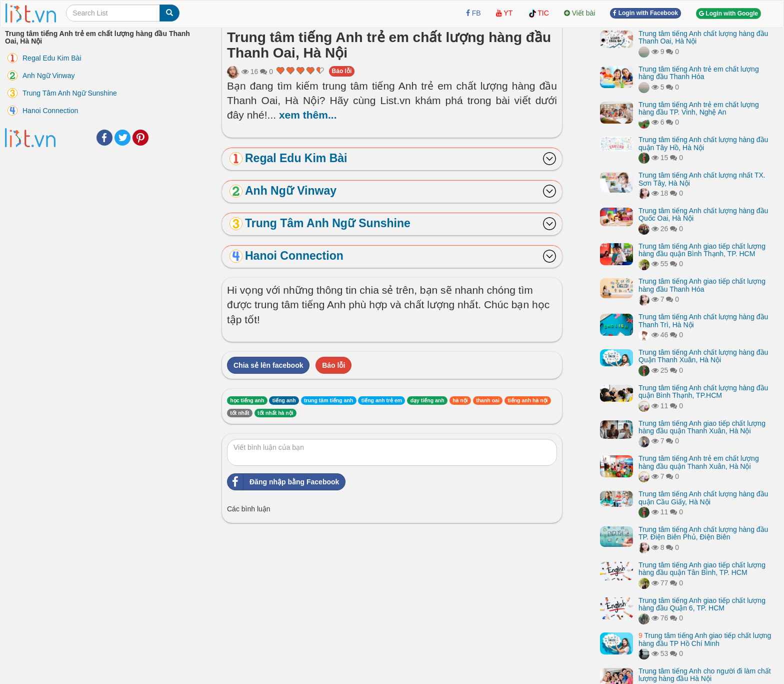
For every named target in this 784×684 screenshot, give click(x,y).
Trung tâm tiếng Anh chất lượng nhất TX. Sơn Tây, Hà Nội (702, 179)
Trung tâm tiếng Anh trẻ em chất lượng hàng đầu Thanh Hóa (699, 73)
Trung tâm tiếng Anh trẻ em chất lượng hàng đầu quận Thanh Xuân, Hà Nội (699, 462)
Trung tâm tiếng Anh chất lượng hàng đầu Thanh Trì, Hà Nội (703, 320)
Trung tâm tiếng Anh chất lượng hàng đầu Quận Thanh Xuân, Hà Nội (703, 356)
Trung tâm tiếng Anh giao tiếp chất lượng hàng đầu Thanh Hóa (702, 285)
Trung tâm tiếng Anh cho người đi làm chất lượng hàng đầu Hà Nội (705, 675)
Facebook (104, 138)
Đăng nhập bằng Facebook (283, 482)
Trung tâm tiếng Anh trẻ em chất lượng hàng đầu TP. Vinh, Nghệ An (699, 108)
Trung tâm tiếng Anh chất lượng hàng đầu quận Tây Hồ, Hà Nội (703, 143)
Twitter (122, 138)
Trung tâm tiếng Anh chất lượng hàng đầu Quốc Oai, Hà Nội (703, 214)
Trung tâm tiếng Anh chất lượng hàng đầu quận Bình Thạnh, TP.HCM (703, 392)
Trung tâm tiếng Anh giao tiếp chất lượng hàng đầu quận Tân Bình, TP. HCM (702, 569)
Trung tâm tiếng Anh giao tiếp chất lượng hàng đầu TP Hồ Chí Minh (705, 639)
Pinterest (140, 138)
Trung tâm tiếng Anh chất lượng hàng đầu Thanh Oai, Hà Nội (703, 37)
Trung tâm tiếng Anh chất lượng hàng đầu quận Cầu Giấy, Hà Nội (703, 498)
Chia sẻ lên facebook (268, 365)
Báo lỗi (342, 71)
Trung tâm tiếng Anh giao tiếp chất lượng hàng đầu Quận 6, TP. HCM (702, 604)
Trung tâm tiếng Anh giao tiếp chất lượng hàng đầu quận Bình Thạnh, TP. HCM (702, 250)
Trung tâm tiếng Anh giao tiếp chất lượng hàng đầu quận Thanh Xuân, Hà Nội (702, 427)
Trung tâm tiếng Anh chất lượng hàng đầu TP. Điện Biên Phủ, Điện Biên (703, 533)
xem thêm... (308, 115)
